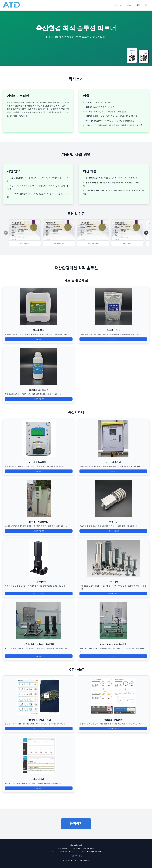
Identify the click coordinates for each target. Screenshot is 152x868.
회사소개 (118, 5)
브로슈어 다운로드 (39, 339)
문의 (147, 5)
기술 (129, 5)
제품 (138, 5)
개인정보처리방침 (76, 856)
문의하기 (76, 823)
